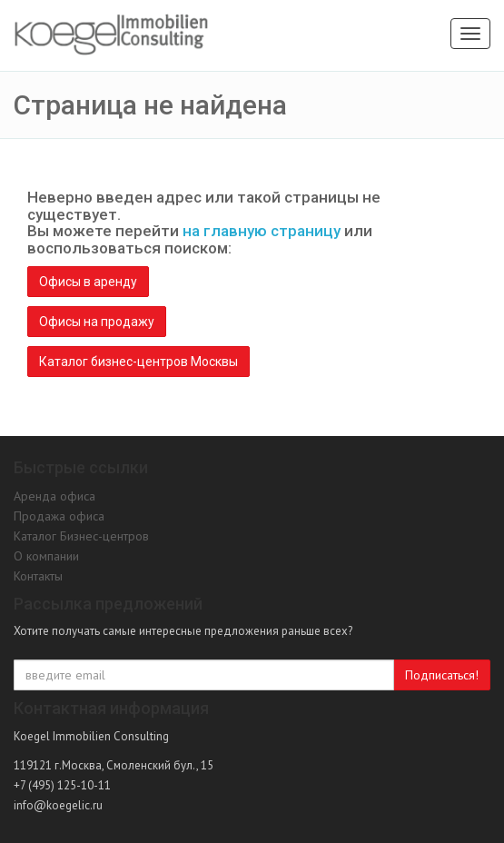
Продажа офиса (59, 516)
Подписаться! (442, 675)
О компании (46, 556)
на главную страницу (262, 231)
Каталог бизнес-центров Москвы (138, 362)
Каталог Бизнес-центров (81, 536)
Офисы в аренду (88, 282)
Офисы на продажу (97, 322)
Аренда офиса (54, 496)
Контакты (38, 576)
